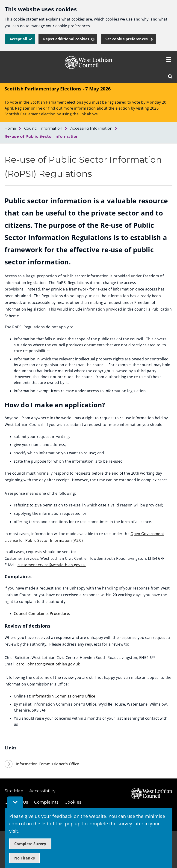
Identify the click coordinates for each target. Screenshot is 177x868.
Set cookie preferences (127, 39)
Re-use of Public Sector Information (42, 136)
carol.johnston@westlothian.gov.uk (48, 664)
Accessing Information (91, 128)
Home (10, 128)
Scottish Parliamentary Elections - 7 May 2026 (58, 89)
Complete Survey (30, 844)
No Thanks (25, 858)
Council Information (43, 128)
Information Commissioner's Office (64, 696)
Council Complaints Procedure (41, 614)
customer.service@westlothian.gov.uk (52, 565)
